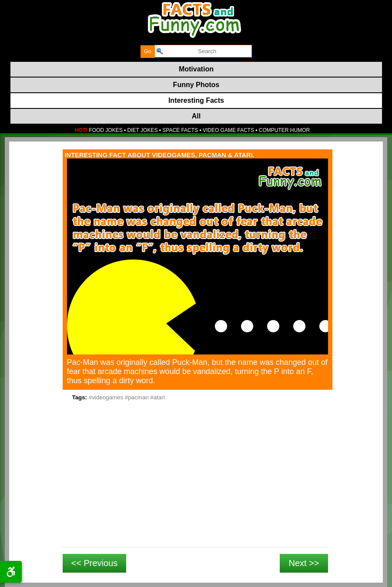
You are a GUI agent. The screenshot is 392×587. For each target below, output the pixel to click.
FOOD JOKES (106, 130)
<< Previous (95, 563)
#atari (157, 397)
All (196, 116)
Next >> (304, 563)
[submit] (147, 52)
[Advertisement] (195, 484)
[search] (203, 51)
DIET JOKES (143, 130)
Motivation (196, 69)
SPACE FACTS (180, 130)
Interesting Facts (196, 100)
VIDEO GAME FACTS (228, 130)
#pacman (137, 397)
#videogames (106, 397)
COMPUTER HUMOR (284, 130)
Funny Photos (196, 85)
